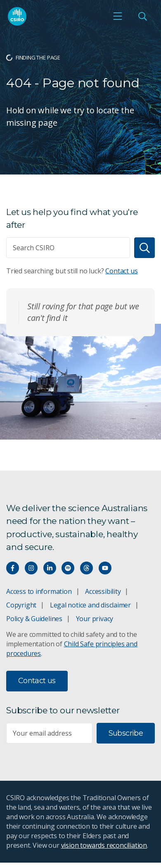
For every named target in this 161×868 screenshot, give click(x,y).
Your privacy (95, 619)
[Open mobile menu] (118, 16)
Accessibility (103, 591)
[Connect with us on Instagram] (31, 568)
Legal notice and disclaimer (90, 605)
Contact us (121, 271)
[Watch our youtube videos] (105, 568)
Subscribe (126, 733)
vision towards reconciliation (104, 845)
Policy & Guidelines (34, 619)
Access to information (39, 591)
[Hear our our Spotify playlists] (68, 568)
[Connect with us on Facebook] (13, 568)
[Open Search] (142, 16)
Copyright (21, 605)
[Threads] (86, 568)
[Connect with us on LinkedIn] (50, 568)
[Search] (144, 248)
